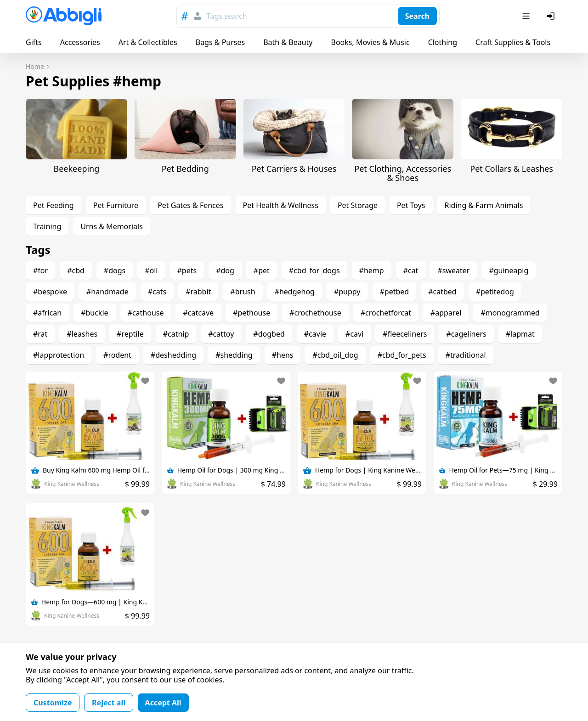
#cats (157, 292)
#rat (40, 334)
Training (47, 226)
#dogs (115, 270)
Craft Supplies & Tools (513, 42)
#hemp (372, 270)
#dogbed (269, 334)
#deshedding (173, 355)
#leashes (82, 334)
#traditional (466, 355)
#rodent (117, 355)
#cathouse (146, 313)
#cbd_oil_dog (335, 355)
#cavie (315, 334)
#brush (243, 292)
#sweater (453, 270)
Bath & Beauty (288, 42)
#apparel (446, 313)
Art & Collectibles (148, 42)
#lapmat (520, 334)
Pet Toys (411, 205)
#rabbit (198, 292)
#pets (187, 270)
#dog (225, 270)
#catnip (176, 334)
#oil (151, 270)
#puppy (347, 292)
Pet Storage (358, 205)
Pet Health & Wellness (281, 205)
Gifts (34, 42)
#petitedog (495, 292)
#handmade (107, 292)
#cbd (76, 270)
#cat (411, 270)
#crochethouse (315, 313)
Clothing (443, 42)
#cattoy (221, 334)
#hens (283, 355)
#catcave (198, 313)
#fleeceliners (405, 334)
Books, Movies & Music (370, 42)
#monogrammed (510, 313)
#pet (262, 270)
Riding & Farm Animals (484, 205)
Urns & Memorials (112, 226)
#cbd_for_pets (402, 355)
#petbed (395, 292)
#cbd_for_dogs (314, 270)
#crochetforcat (386, 313)
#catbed (442, 292)
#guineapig (509, 270)
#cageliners (466, 334)
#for (40, 270)
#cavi (354, 334)
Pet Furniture (116, 205)
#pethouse (252, 313)
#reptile (130, 334)
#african (47, 313)
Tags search (227, 16)
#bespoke (50, 292)
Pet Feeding (54, 205)
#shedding (234, 355)
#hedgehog (295, 292)
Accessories (80, 42)
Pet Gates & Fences (190, 205)
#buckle (94, 313)
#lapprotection (59, 355)
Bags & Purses (220, 42)
